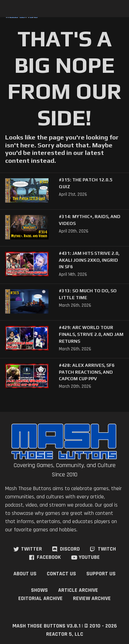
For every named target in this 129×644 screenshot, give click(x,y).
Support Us (101, 574)
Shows (39, 590)
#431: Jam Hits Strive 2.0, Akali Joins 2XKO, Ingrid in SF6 (89, 260)
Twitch (107, 549)
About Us (25, 574)
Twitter (31, 549)
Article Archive (78, 590)
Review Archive (92, 598)
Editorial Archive (40, 598)
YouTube (89, 557)
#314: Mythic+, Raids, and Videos (90, 220)
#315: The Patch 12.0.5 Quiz (86, 183)
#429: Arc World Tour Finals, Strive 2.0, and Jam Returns (91, 334)
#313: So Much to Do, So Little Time (88, 294)
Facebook (49, 557)
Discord (70, 549)
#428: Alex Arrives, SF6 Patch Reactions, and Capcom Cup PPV (87, 372)
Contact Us (61, 574)
